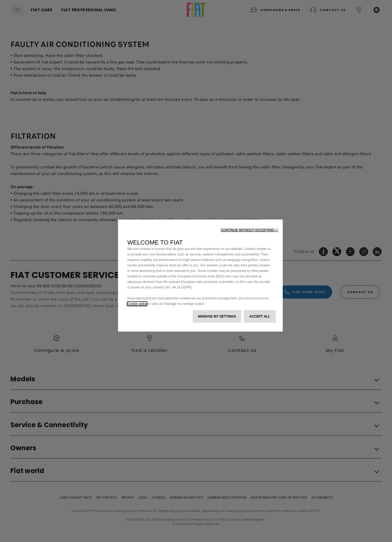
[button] (250, 230)
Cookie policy (137, 304)
